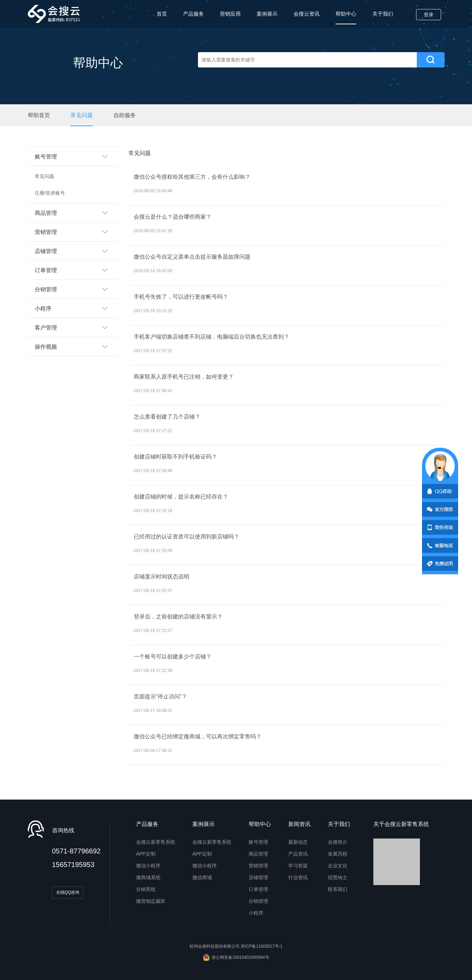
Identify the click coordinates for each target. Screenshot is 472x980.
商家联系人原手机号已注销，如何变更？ (184, 377)
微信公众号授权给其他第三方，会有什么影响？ (192, 177)
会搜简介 (338, 842)
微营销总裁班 (151, 901)
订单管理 (258, 889)
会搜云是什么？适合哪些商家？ (173, 217)
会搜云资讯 (307, 14)
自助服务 (125, 115)
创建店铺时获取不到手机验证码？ (175, 457)
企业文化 (338, 866)
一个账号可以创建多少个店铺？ (173, 657)
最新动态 (298, 842)
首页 (162, 14)
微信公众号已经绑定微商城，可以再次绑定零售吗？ (198, 736)
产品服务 (193, 14)
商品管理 (258, 854)
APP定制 (146, 854)
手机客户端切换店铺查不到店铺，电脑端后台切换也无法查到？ (212, 337)
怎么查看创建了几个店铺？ (167, 417)
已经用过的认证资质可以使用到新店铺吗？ (187, 537)
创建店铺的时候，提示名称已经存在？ (181, 497)
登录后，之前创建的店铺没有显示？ (178, 617)
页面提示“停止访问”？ (161, 696)
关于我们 (383, 14)
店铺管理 (258, 877)
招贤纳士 (338, 877)
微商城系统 (148, 877)
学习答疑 (298, 866)
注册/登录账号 (50, 193)
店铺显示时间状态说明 (162, 577)
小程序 (256, 913)
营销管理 (258, 866)
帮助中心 (346, 18)
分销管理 (258, 901)
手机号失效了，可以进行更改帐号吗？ (181, 297)
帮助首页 (39, 115)
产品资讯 (298, 854)
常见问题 (82, 115)
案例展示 (267, 14)
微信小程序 (148, 866)
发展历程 (338, 854)
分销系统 (146, 889)
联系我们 (338, 889)
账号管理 (258, 842)
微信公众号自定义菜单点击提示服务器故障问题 (192, 257)
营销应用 (230, 14)
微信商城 (202, 877)
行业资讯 (298, 877)
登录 (429, 15)
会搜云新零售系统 (156, 842)
